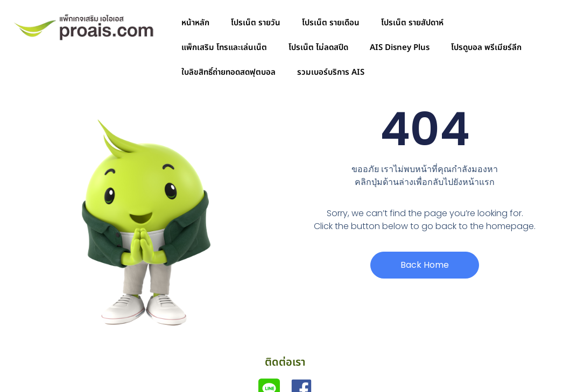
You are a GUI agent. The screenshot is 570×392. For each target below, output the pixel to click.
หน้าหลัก (195, 23)
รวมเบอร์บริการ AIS (331, 72)
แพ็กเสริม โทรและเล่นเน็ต (224, 48)
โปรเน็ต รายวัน (256, 23)
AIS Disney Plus (400, 48)
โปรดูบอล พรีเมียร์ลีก (486, 48)
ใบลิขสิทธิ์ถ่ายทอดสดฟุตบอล (228, 72)
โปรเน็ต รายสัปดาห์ (412, 23)
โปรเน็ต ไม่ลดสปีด (318, 48)
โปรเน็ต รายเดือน (331, 23)
